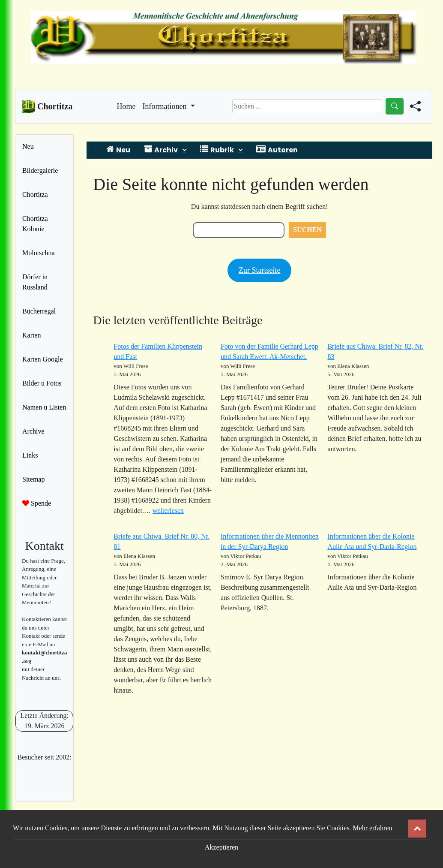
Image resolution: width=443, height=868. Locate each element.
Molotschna (39, 253)
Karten (32, 335)
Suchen (307, 230)
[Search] (307, 106)
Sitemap (33, 479)
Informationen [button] (166, 106)
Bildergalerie (40, 170)
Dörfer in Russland (35, 282)
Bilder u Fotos (42, 383)
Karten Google (43, 359)
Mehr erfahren (372, 828)
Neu (28, 146)
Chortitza (35, 194)
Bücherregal (39, 311)
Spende (37, 503)
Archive (33, 431)
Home (126, 105)
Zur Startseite (259, 270)
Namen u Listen (44, 407)
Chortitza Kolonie (35, 224)
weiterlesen (168, 511)
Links (30, 455)
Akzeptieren (221, 847)
